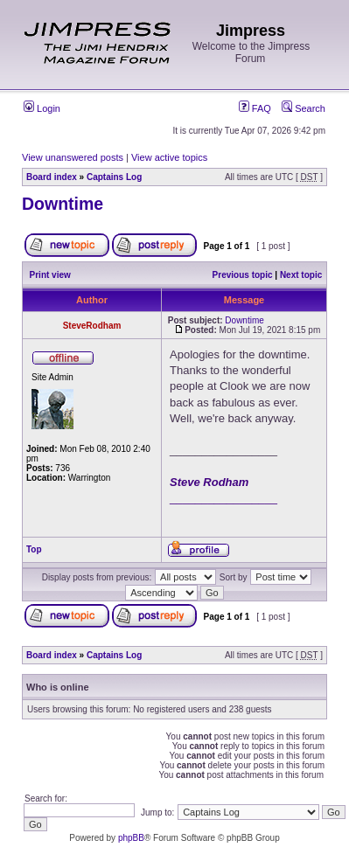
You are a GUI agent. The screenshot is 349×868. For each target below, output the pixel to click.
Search (304, 108)
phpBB (131, 838)
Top (34, 549)
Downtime (63, 204)
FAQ (255, 108)
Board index (52, 177)
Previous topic (243, 275)
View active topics (169, 157)
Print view (50, 275)
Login (42, 108)
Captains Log (114, 177)
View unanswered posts (73, 157)
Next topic (301, 275)
